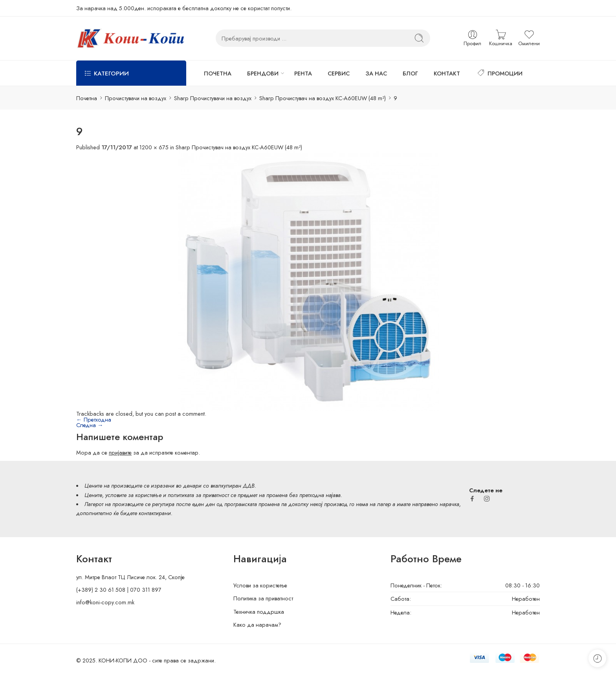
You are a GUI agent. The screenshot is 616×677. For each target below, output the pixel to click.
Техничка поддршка (259, 612)
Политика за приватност (263, 598)
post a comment (185, 414)
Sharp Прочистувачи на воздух (213, 98)
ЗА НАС (376, 73)
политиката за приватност (198, 495)
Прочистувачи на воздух (136, 98)
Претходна (94, 419)
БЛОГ (410, 73)
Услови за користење (260, 585)
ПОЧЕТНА (218, 73)
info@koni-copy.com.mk (105, 602)
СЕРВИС (339, 73)
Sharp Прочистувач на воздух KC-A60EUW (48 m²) (323, 98)
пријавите (120, 452)
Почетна (87, 98)
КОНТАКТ (447, 73)
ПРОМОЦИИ (499, 73)
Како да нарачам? (257, 625)
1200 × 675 (154, 147)
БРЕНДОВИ (263, 73)
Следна (90, 425)
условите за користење (133, 495)
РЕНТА (303, 73)
